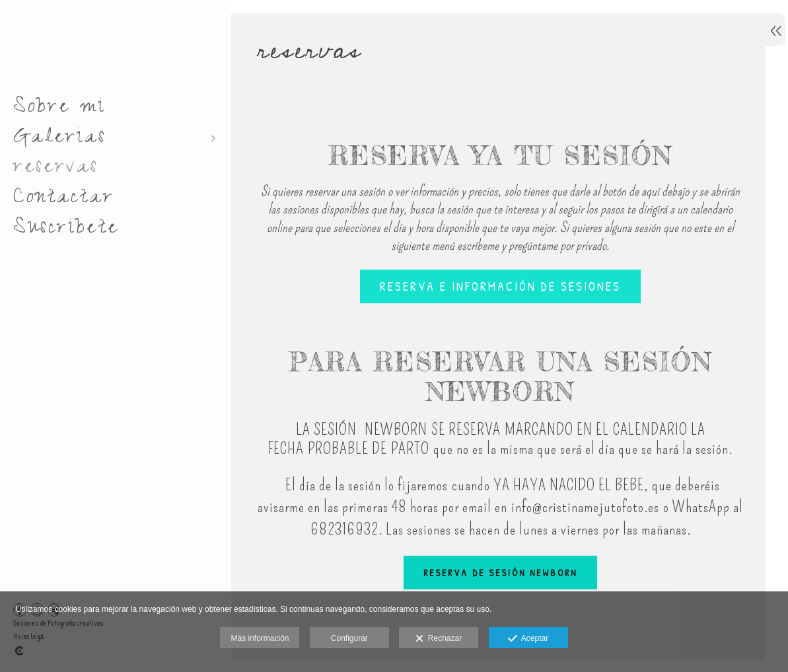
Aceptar (528, 639)
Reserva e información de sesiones (496, 290)
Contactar (64, 200)
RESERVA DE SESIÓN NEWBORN (496, 575)
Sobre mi (59, 109)
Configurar (349, 638)
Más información (260, 638)
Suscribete (66, 230)
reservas (56, 169)
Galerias (60, 139)
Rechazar (439, 639)
